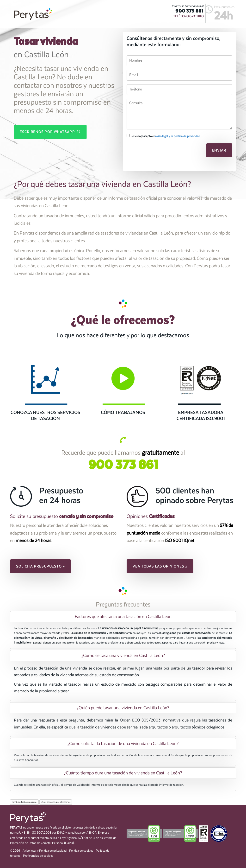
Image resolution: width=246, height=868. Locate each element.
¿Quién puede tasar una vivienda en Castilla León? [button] (123, 708)
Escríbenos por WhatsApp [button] (50, 132)
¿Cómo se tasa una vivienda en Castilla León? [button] (123, 656)
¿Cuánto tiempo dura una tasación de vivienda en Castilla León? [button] (123, 773)
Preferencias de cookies (38, 856)
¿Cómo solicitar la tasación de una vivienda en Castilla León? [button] (123, 744)
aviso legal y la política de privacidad (178, 136)
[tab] (123, 617)
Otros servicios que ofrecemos (56, 802)
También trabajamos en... (24, 802)
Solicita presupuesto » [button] (40, 566)
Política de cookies (81, 851)
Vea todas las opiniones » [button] (160, 566)
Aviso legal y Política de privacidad (45, 851)
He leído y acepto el (163, 136)
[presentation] (160, 152)
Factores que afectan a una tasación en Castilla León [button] (123, 617)
